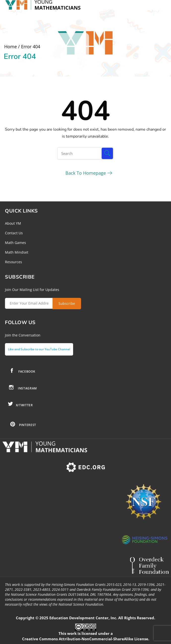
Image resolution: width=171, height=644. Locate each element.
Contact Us (14, 233)
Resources (14, 262)
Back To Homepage (86, 173)
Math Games (15, 243)
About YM (13, 223)
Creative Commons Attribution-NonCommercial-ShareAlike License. (86, 639)
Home (11, 47)
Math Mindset (17, 252)
